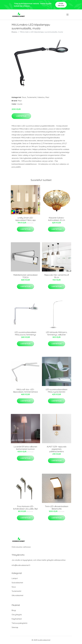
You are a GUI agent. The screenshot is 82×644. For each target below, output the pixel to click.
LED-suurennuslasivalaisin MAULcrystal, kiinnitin (57, 391)
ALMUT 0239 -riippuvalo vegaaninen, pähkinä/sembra (57, 449)
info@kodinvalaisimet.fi (21, 565)
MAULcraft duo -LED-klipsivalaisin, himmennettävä (25, 391)
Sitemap (15, 627)
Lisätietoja (21, 116)
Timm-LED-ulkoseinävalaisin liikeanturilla (57, 508)
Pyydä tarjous (61, 5)
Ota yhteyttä (17, 615)
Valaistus (41, 97)
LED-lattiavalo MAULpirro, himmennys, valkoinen (57, 333)
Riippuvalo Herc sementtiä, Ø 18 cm (57, 276)
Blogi (14, 610)
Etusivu (14, 32)
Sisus (24, 97)
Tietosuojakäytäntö (20, 623)
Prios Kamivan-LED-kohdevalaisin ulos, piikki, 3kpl (25, 508)
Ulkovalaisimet (17, 595)
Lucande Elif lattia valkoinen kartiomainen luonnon (25, 448)
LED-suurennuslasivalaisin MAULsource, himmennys (25, 333)
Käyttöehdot (17, 619)
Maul (47, 97)
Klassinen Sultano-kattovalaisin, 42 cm (57, 219)
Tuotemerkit (32, 97)
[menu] (68, 15)
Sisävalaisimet (17, 583)
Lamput (15, 578)
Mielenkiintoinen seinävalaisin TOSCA (26, 276)
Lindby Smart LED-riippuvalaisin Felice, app (25, 219)
